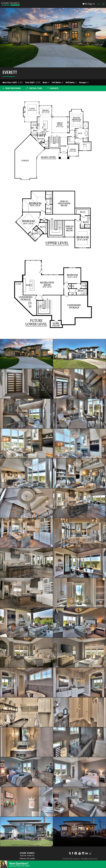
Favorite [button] (54, 88)
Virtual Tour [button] (34, 88)
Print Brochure (13, 88)
